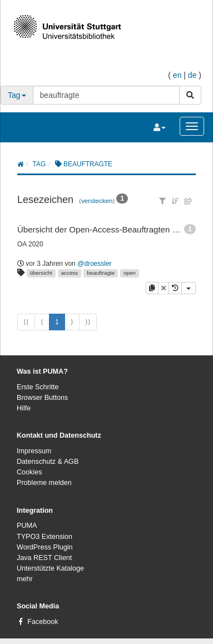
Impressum (34, 451)
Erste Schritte (38, 387)
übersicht (41, 273)
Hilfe (24, 408)
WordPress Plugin (45, 547)
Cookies (29, 472)
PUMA (27, 526)
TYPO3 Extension (44, 537)
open (130, 273)
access (70, 273)
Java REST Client (44, 558)
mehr (25, 579)
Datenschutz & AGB (48, 462)
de (192, 75)
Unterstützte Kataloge (50, 568)
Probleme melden (44, 483)
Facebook (43, 622)
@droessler (95, 264)
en (177, 75)
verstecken (97, 200)
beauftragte (101, 273)
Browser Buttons (42, 398)
